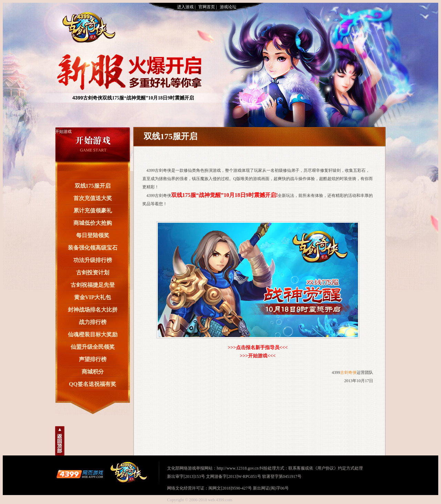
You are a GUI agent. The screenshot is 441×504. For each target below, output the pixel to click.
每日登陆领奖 (93, 235)
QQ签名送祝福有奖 (93, 384)
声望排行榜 (93, 359)
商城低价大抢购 (93, 223)
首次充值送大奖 (93, 198)
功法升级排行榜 (93, 260)
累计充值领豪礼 (93, 211)
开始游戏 (63, 132)
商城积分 (93, 372)
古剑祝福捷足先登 (93, 285)
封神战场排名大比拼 (93, 310)
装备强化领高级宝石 (93, 248)
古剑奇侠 (88, 25)
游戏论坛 (228, 7)
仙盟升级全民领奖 (93, 347)
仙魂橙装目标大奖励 (93, 334)
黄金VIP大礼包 (93, 297)
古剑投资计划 (93, 272)
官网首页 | (208, 7)
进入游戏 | (186, 7)
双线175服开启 (93, 186)
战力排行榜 (93, 322)
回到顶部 (60, 441)
